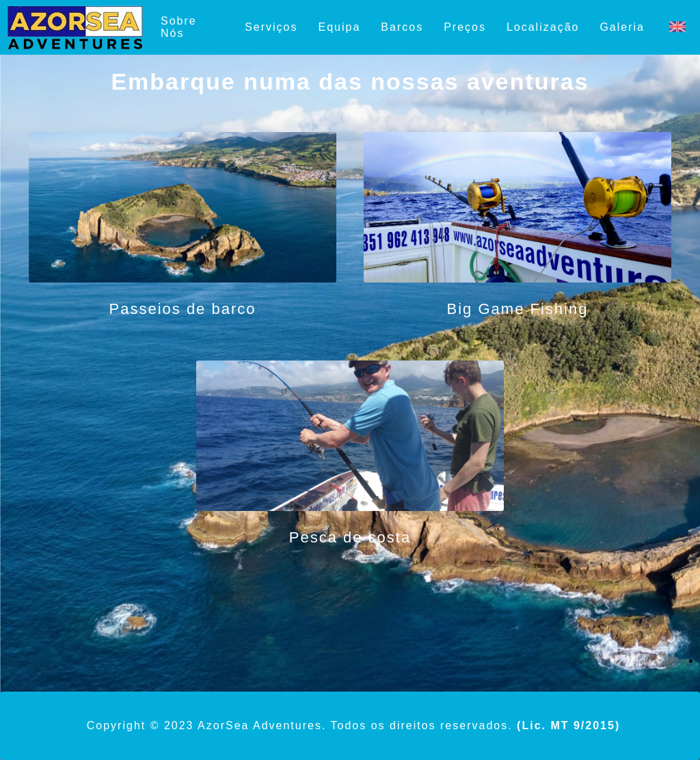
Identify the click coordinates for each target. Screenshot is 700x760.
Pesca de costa (350, 537)
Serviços (271, 27)
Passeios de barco (183, 309)
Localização (543, 27)
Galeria (622, 27)
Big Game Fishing (518, 309)
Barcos (402, 27)
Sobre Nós (179, 27)
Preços (465, 27)
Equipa (340, 27)
